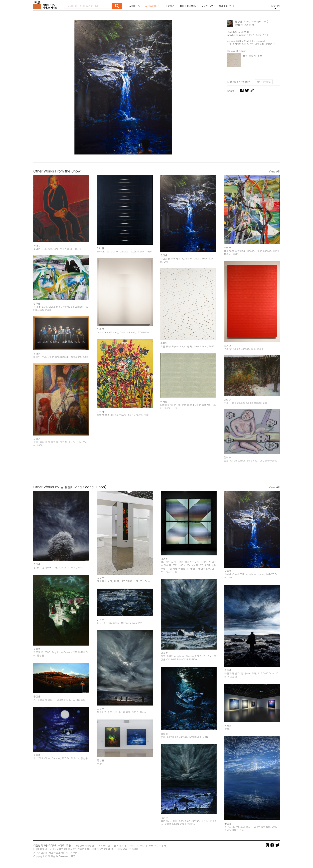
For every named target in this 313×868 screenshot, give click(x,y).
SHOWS (169, 6)
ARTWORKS (152, 6)
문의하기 (119, 845)
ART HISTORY (188, 6)
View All (274, 171)
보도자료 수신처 (157, 845)
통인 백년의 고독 (253, 56)
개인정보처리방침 (84, 845)
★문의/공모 (208, 6)
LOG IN (275, 6)
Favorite (266, 82)
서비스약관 (104, 845)
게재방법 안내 (227, 6)
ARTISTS (135, 6)
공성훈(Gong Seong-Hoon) (252, 21)
